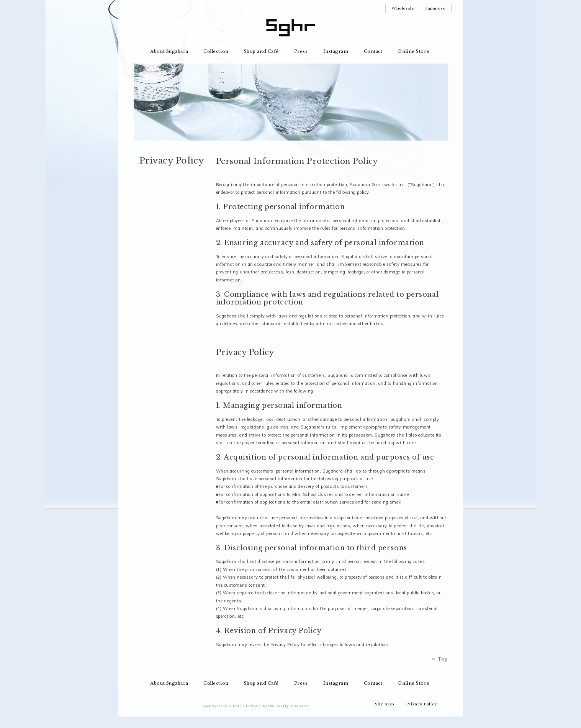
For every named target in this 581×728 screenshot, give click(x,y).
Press (301, 51)
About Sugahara (169, 51)
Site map (385, 704)
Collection (216, 51)
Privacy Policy (421, 704)
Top (443, 659)
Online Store (413, 51)
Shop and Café (261, 51)
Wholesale (403, 8)
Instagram (336, 51)
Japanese (435, 8)
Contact (373, 51)
